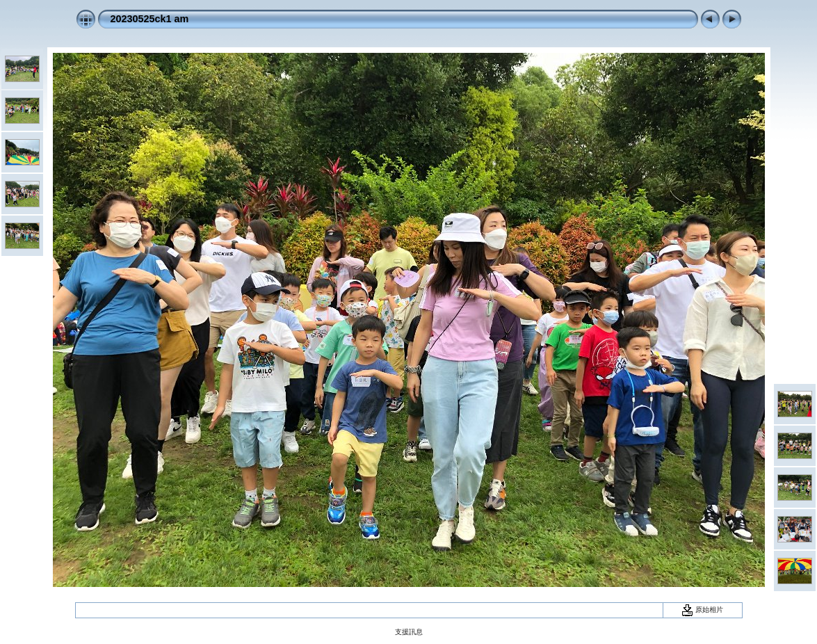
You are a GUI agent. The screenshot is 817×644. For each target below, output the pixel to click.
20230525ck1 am (150, 19)
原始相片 (702, 610)
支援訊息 (409, 632)
